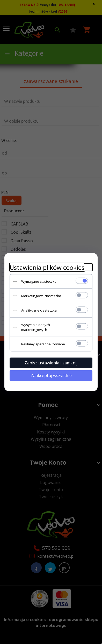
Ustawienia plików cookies (47, 267)
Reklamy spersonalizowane (43, 344)
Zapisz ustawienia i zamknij (51, 363)
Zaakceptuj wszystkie (51, 375)
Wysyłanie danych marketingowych (36, 327)
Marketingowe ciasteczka (41, 296)
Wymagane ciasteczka (39, 281)
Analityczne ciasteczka (39, 310)
